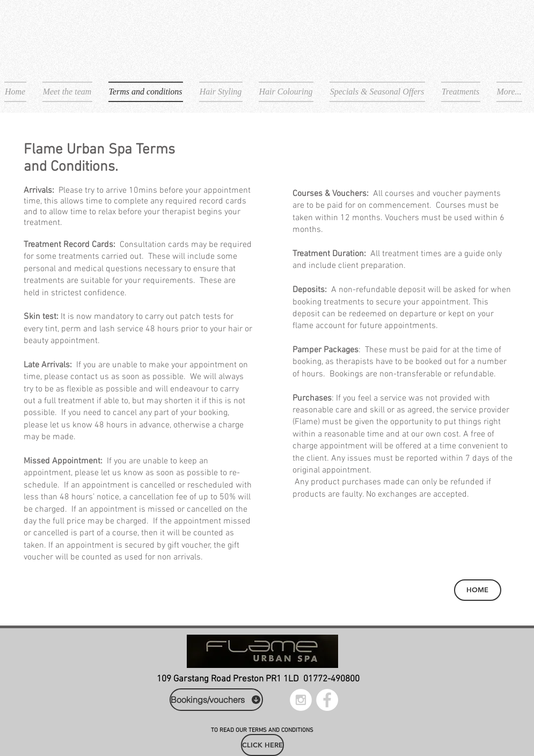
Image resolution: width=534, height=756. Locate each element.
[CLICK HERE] (262, 745)
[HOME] (478, 590)
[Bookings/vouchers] (216, 700)
